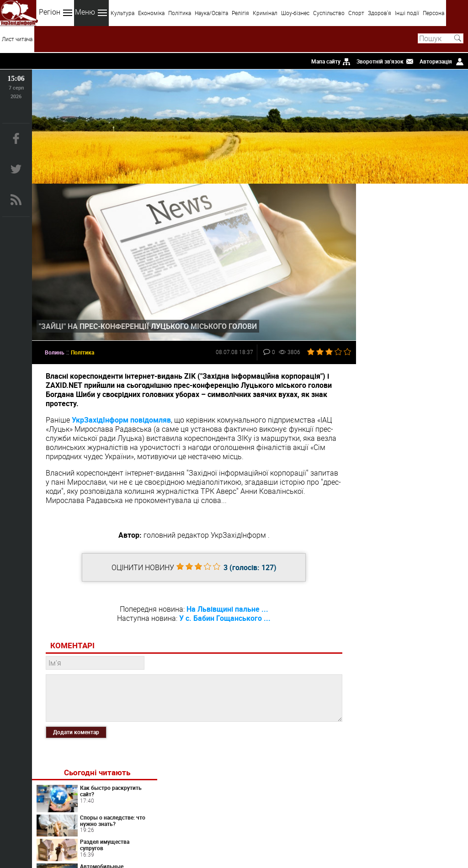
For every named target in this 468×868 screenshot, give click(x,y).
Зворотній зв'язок (380, 61)
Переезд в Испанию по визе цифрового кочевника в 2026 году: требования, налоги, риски (408, 439)
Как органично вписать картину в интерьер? (428, 328)
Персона (433, 13)
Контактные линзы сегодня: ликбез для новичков (431, 406)
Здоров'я (380, 13)
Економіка (151, 13)
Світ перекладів (418, 379)
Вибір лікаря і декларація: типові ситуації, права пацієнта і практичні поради (409, 479)
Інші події (407, 13)
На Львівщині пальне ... (224, 606)
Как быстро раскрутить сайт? (427, 218)
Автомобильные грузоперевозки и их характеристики (431, 300)
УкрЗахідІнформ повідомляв (121, 417)
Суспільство (329, 13)
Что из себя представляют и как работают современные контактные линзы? (409, 558)
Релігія (240, 13)
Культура (122, 13)
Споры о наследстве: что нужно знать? (432, 248)
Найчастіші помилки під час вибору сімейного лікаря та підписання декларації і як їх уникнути (409, 598)
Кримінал (265, 13)
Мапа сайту (326, 61)
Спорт (356, 13)
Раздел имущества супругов (429, 272)
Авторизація (436, 61)
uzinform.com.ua (232, 834)
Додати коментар (76, 729)
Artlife (418, 525)
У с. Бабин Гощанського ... (222, 615)
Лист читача (17, 39)
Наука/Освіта (211, 13)
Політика (180, 13)
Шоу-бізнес (295, 13)
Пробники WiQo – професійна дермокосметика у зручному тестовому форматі (410, 638)
